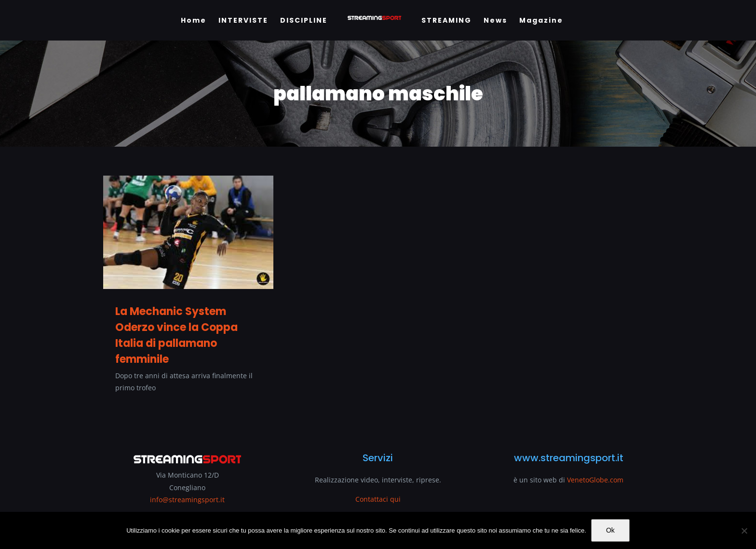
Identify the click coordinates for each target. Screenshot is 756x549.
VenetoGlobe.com (595, 480)
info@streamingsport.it (187, 500)
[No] (744, 531)
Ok (610, 530)
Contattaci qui (378, 499)
